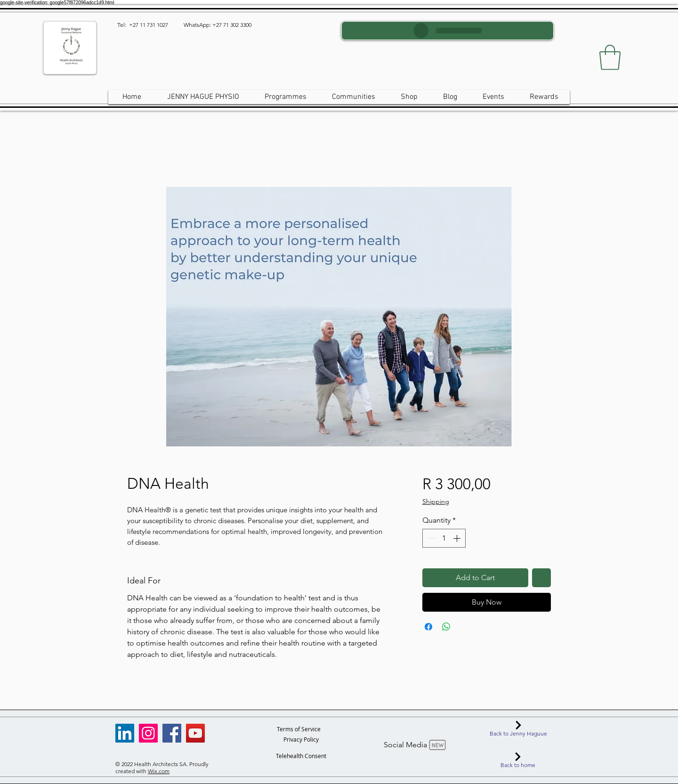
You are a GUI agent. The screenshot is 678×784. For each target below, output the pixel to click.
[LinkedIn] (125, 733)
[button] (610, 57)
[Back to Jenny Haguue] (518, 729)
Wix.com (159, 771)
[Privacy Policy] (301, 739)
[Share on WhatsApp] (446, 627)
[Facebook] (172, 733)
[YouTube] (195, 733)
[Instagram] (148, 733)
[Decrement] (430, 538)
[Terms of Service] (299, 729)
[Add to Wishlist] (541, 578)
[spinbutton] (444, 538)
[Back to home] (518, 760)
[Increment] (458, 538)
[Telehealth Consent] (301, 756)
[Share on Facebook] (428, 627)
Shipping (436, 501)
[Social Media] (416, 745)
